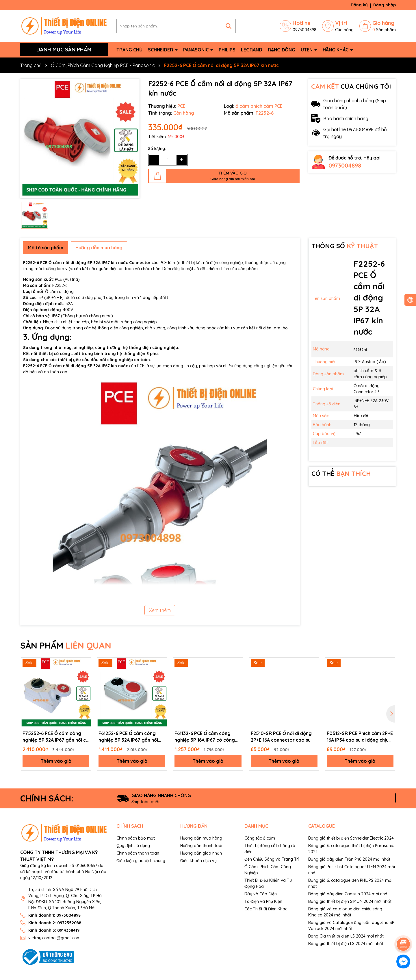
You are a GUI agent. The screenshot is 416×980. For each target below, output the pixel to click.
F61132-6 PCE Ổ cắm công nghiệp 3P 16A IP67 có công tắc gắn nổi (205, 737)
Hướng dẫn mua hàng (201, 838)
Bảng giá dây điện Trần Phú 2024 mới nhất (349, 859)
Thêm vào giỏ (56, 761)
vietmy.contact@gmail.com (54, 938)
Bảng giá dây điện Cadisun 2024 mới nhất (349, 894)
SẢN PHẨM (66, 645)
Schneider (161, 50)
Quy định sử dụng (133, 846)
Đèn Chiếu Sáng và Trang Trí (272, 859)
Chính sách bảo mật (136, 838)
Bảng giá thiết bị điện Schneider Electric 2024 (351, 838)
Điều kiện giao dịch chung (141, 861)
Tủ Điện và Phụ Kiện (263, 901)
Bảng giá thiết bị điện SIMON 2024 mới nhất (350, 901)
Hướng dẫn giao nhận (201, 853)
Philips (227, 50)
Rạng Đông (282, 50)
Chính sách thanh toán (138, 853)
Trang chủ (129, 50)
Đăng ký (359, 5)
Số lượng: (157, 149)
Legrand (252, 50)
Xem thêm (160, 610)
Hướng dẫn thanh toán (202, 846)
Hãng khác (336, 50)
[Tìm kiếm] (229, 26)
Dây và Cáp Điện (261, 894)
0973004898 (345, 165)
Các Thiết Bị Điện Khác (266, 909)
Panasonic (196, 50)
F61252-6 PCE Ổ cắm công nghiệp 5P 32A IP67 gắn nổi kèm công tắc (128, 737)
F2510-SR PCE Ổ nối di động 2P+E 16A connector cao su (281, 736)
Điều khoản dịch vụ (198, 861)
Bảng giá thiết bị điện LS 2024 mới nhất (346, 944)
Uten (307, 50)
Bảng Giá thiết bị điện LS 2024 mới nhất (346, 936)
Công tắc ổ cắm (260, 838)
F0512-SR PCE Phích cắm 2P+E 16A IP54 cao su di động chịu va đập (360, 737)
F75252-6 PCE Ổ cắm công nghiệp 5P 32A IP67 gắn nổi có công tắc (56, 737)
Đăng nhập (385, 5)
